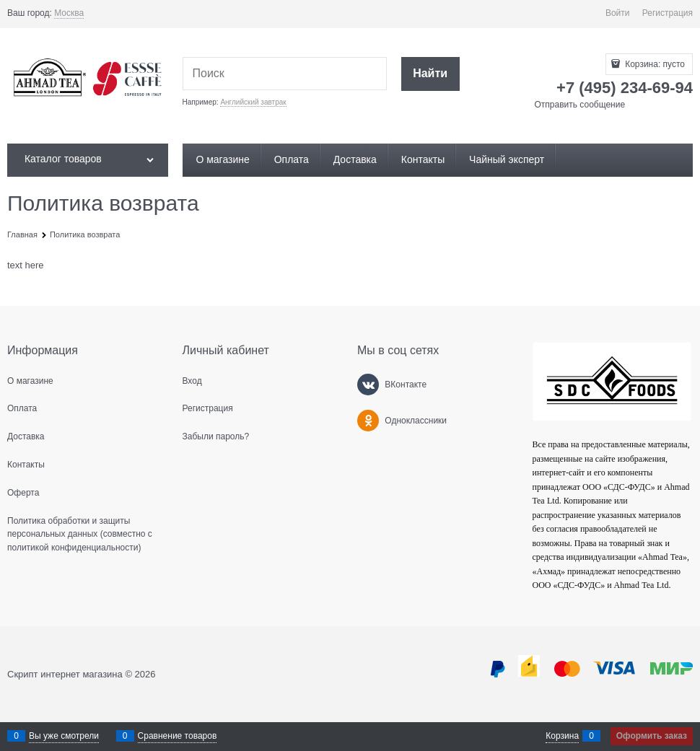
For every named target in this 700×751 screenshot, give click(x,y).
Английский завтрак (253, 102)
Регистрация (668, 13)
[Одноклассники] (368, 421)
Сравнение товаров (178, 736)
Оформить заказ (652, 736)
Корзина (562, 736)
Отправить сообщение (580, 105)
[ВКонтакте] (368, 385)
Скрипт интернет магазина (65, 674)
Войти (618, 13)
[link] (69, 13)
